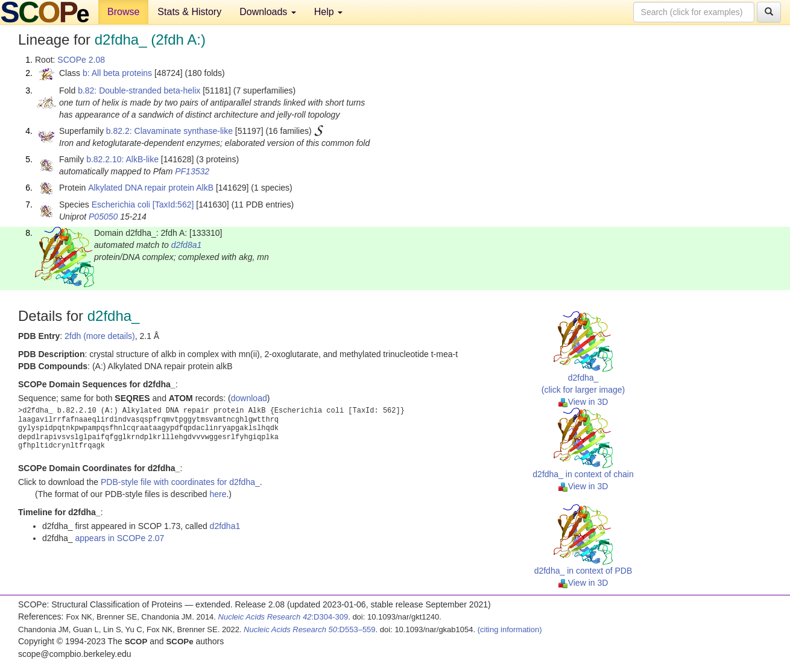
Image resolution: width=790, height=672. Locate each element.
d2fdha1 (225, 526)
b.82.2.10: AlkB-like (122, 159)
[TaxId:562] (173, 204)
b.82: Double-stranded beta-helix (139, 90)
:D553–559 (310, 629)
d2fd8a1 (187, 245)
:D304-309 (283, 617)
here (218, 494)
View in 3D (583, 402)
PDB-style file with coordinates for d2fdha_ (180, 482)
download (249, 398)
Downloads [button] (268, 12)
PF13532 (192, 171)
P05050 (103, 217)
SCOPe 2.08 (81, 60)
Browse (123, 12)
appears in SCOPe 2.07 (120, 538)
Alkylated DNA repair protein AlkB (151, 188)
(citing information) (510, 629)
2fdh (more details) (100, 336)
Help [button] (328, 12)
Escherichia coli (121, 204)
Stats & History (189, 12)
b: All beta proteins (117, 73)
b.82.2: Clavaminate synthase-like (169, 131)
